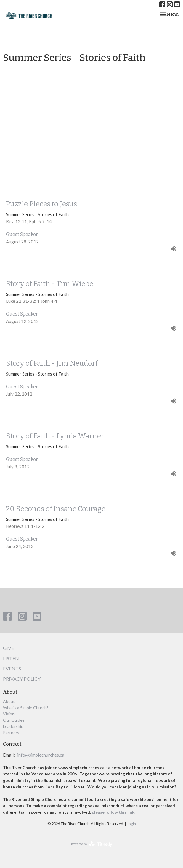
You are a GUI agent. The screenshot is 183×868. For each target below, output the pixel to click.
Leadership (13, 726)
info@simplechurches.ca (41, 755)
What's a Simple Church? (26, 708)
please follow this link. (114, 812)
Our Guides (14, 720)
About (9, 701)
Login (131, 824)
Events (12, 668)
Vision (9, 714)
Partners (11, 732)
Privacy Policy (22, 679)
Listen (11, 658)
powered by (92, 844)
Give (8, 648)
